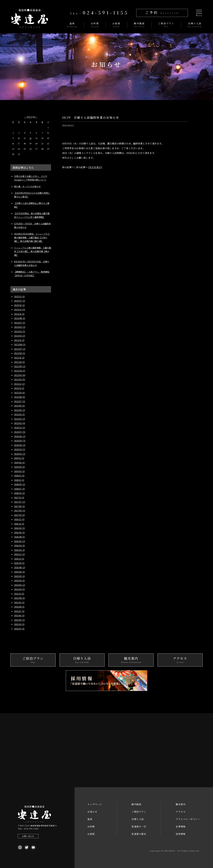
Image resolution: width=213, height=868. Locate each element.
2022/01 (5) (20, 379)
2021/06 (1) (19, 406)
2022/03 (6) (20, 375)
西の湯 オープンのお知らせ (27, 186)
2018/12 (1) (19, 476)
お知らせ (92, 812)
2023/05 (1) (20, 353)
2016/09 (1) (19, 533)
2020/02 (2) (20, 454)
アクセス (181, 812)
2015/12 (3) (19, 554)
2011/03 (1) (19, 629)
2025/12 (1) (19, 296)
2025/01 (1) (19, 305)
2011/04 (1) (19, 624)
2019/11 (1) (19, 458)
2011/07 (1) (19, 611)
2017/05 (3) (20, 511)
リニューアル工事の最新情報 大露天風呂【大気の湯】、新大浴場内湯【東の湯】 (33, 251)
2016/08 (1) (19, 537)
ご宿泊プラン (139, 812)
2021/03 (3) (20, 419)
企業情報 (181, 826)
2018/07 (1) (19, 489)
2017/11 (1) (19, 498)
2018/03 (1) (19, 493)
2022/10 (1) (19, 362)
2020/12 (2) (20, 428)
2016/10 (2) (19, 528)
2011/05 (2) (19, 620)
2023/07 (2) (20, 349)
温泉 (90, 819)
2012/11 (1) (19, 594)
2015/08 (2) (20, 568)
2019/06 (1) (19, 463)
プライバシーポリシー (188, 819)
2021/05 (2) (20, 410)
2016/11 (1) (19, 524)
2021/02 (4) (20, 423)
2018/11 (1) (19, 480)
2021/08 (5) (20, 397)
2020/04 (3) (20, 445)
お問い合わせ (27, 836)
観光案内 (181, 804)
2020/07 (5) (20, 432)
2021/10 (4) (19, 393)
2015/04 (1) (19, 581)
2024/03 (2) (20, 327)
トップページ (95, 804)
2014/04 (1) (19, 589)
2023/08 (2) (20, 345)
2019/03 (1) (19, 471)
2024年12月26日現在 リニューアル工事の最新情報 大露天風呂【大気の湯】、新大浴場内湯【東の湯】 (32, 237)
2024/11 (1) (19, 314)
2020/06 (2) (20, 436)
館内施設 (136, 804)
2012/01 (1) (19, 602)
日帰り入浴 (138, 819)
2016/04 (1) (19, 546)
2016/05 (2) (20, 541)
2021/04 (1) (19, 414)
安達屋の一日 (139, 826)
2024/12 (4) (20, 310)
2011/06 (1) (19, 616)
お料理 (91, 826)
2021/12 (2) (19, 384)
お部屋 (91, 834)
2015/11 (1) (19, 559)
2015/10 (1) (19, 563)
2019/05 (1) (19, 467)
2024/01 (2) (20, 336)
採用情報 (181, 834)
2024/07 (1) (20, 323)
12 (30, 138)
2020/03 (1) (20, 449)
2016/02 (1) (19, 550)
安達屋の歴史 (139, 834)
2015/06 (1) (19, 572)
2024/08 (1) (20, 318)
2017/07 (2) (20, 502)
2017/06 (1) (19, 506)
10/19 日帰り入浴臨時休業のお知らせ (91, 117)
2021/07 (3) (20, 401)
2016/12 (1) (19, 519)
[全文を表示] (95, 167)
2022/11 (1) (19, 358)
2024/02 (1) (20, 331)
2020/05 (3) (20, 441)
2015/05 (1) (19, 576)
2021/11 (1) (19, 388)
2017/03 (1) (19, 515)
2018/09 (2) (20, 484)
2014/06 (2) (20, 585)
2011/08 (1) (19, 607)
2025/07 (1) (20, 301)
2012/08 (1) (19, 598)
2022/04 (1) (20, 371)
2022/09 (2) (20, 366)
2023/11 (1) (19, 340)
